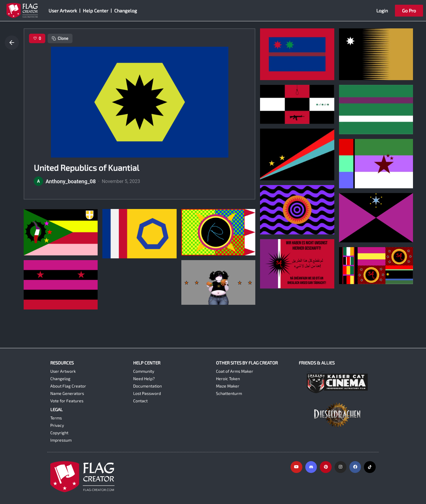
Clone (60, 38)
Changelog (126, 10)
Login (382, 10)
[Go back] (12, 43)
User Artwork (63, 10)
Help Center (96, 10)
